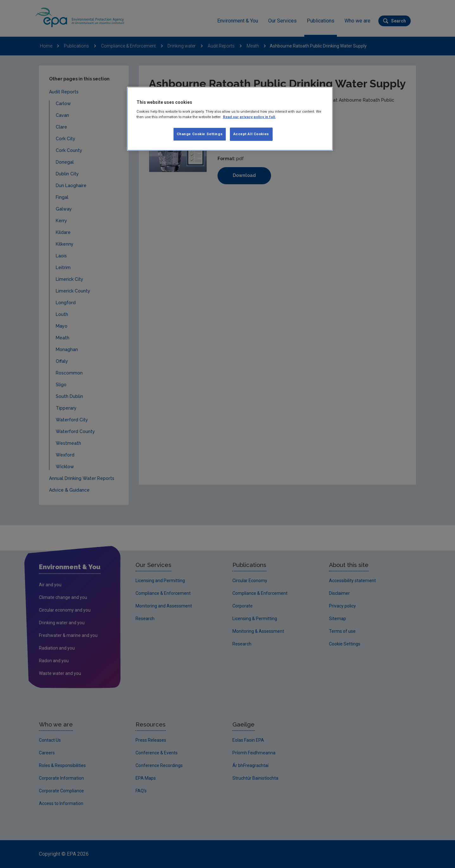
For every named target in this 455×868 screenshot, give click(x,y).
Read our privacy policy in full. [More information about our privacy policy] (249, 117)
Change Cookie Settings (200, 134)
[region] (230, 119)
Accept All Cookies (251, 134)
